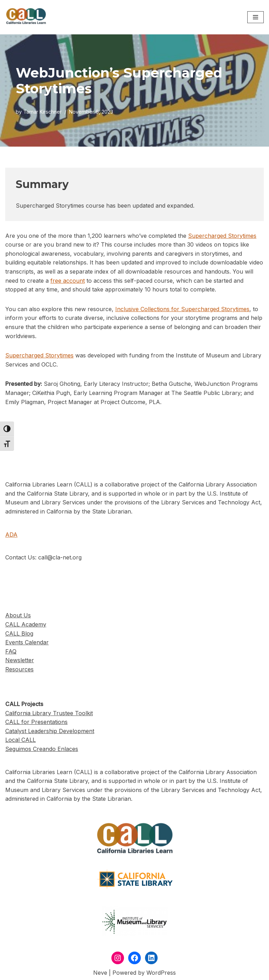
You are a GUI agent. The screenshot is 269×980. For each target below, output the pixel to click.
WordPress (161, 973)
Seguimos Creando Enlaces (42, 749)
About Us (18, 615)
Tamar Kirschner (42, 112)
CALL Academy (26, 624)
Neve (100, 973)
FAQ (11, 651)
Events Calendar (27, 642)
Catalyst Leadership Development (50, 731)
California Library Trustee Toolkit (49, 713)
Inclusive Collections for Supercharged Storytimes (182, 309)
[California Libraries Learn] (26, 17)
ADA (11, 535)
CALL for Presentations (36, 722)
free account (68, 281)
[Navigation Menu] (256, 17)
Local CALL (20, 740)
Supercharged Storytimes (222, 236)
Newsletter (20, 660)
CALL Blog (19, 633)
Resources (19, 669)
